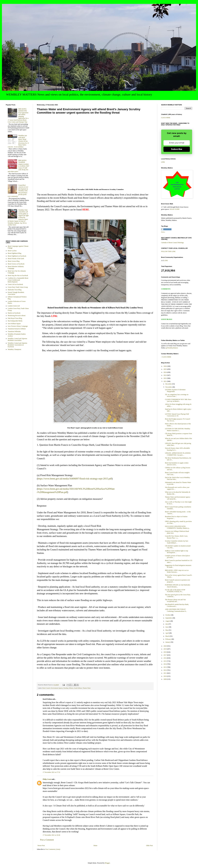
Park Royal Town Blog (15, 318)
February (168, 639)
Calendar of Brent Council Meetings (172, 243)
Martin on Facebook (14, 313)
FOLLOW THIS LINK (168, 251)
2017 (165, 655)
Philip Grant (47, 779)
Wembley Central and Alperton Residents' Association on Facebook (17, 345)
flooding (66, 688)
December (169, 384)
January (168, 642)
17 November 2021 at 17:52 (51, 772)
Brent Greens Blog (14, 261)
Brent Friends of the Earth (16, 259)
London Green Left (14, 306)
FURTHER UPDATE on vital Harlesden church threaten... (178, 586)
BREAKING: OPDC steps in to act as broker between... (177, 571)
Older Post (149, 846)
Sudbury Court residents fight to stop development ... (177, 552)
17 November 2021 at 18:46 (51, 835)
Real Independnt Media (15, 321)
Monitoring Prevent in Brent (17, 316)
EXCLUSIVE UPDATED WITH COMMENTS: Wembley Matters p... (177, 527)
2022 (165, 378)
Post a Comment (47, 840)
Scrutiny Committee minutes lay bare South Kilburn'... (177, 542)
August (168, 621)
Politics (163, 232)
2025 (165, 369)
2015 (165, 661)
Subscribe (177, 149)
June (167, 627)
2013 (165, 667)
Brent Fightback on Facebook (17, 256)
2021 (165, 381)
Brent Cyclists (12, 251)
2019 (165, 649)
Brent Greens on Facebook (16, 264)
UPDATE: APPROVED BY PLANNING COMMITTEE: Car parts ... (178, 454)
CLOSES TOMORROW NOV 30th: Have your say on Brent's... (178, 400)
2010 (165, 676)
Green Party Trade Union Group (18, 287)
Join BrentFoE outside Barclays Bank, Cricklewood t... (177, 605)
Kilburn (71, 688)
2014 (165, 664)
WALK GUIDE (175, 209)
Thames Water (87, 688)
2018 (165, 652)
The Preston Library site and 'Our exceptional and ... (175, 601)
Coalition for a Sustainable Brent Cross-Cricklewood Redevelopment (18, 280)
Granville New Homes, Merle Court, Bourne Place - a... (176, 537)
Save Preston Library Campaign (18, 326)
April (167, 633)
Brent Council (46, 688)
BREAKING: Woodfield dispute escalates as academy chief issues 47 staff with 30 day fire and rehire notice (18, 166)
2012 (165, 670)
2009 (165, 679)
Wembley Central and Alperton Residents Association (17, 339)
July (167, 624)
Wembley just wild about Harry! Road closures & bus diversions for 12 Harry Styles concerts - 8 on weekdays (18, 141)
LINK (163, 162)
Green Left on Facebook (15, 284)
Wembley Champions (14, 349)
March (168, 636)
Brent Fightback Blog (14, 253)
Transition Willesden (14, 331)
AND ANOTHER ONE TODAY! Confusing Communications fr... (176, 610)
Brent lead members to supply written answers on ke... (177, 464)
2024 (165, 372)
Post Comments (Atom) (53, 849)
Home (95, 846)
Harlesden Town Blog (15, 290)
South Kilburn (78, 688)
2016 (165, 658)
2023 (165, 375)
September (169, 618)
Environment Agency (57, 688)
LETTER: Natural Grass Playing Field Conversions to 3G (177, 415)
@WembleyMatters (172, 348)
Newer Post (41, 846)
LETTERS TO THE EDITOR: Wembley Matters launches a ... (178, 430)
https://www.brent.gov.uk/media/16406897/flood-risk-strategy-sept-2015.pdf (75, 479)
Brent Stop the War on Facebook (18, 276)
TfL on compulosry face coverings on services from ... (177, 395)
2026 (165, 366)
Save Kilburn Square (14, 324)
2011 (165, 673)
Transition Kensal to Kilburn (17, 329)
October (168, 615)
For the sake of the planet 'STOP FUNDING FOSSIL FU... (175, 591)
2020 (165, 646)
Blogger (107, 863)
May (167, 630)
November (169, 387)
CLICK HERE (166, 118)
